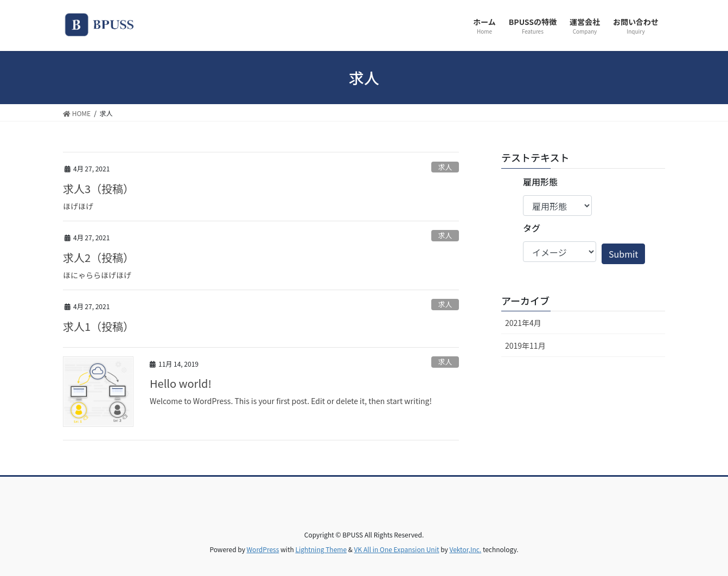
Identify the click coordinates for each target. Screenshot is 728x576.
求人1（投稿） (98, 326)
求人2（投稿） (98, 257)
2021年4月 (523, 323)
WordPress (263, 549)
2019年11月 (525, 345)
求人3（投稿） (98, 188)
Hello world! (181, 383)
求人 (445, 167)
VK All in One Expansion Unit (397, 549)
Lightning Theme (321, 549)
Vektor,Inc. (465, 549)
